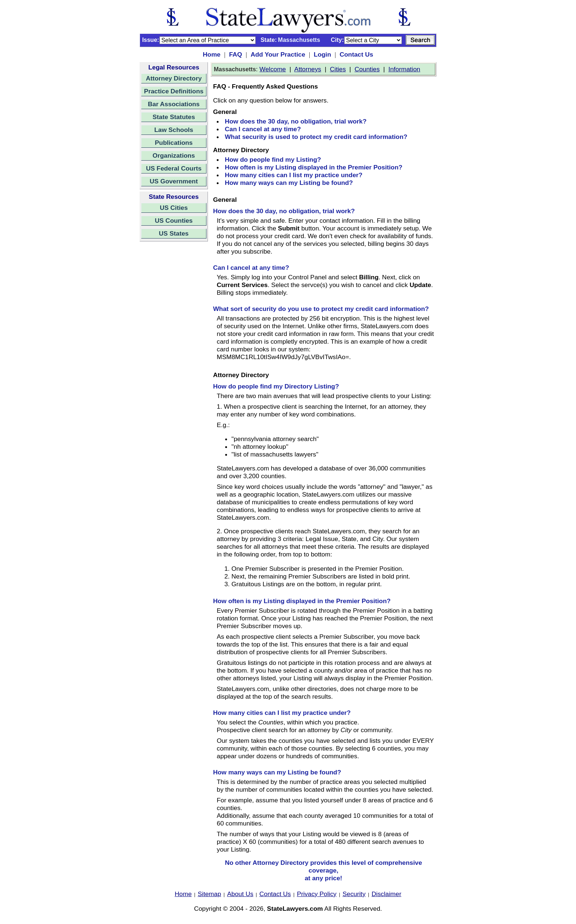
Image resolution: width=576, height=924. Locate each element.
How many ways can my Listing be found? (289, 183)
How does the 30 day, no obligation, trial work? (296, 121)
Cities (338, 69)
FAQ (235, 54)
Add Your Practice (278, 54)
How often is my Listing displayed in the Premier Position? (314, 167)
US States (174, 233)
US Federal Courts (174, 168)
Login (322, 54)
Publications (174, 143)
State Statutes (174, 117)
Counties (367, 69)
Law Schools (174, 130)
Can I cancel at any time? (263, 129)
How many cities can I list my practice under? (294, 175)
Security (354, 894)
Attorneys (308, 69)
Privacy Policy (317, 894)
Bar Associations (174, 104)
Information (404, 69)
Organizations (174, 155)
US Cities (174, 208)
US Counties (174, 221)
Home (212, 54)
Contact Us (356, 54)
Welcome (273, 69)
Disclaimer (387, 894)
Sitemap (209, 894)
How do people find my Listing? (273, 160)
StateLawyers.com (295, 909)
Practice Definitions (174, 91)
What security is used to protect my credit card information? (316, 137)
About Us (240, 894)
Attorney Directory (174, 78)
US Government (174, 181)
